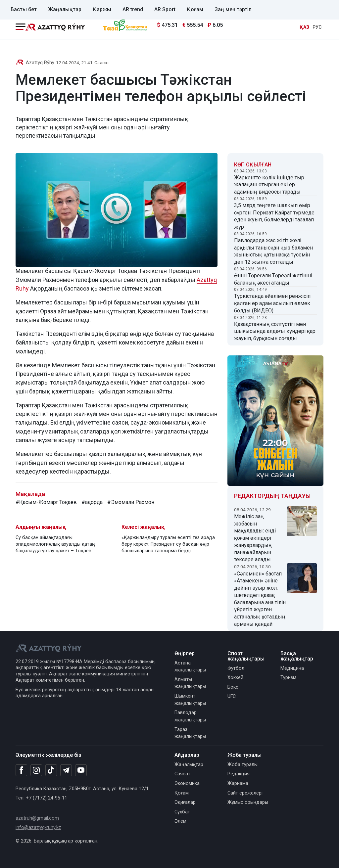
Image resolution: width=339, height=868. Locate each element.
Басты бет (24, 9)
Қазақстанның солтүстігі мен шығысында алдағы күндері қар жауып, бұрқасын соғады (275, 331)
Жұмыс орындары (248, 802)
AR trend (133, 9)
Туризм (288, 678)
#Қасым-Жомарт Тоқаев (46, 502)
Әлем (180, 821)
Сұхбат (182, 812)
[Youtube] (81, 771)
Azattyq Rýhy (40, 63)
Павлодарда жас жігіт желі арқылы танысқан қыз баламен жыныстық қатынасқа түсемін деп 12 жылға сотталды (273, 251)
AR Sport (165, 9)
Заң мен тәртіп (233, 9)
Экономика (187, 783)
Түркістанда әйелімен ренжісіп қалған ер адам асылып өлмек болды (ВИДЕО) (272, 303)
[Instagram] (36, 770)
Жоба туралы (242, 765)
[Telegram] (66, 771)
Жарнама (238, 783)
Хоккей (235, 678)
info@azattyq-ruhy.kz (38, 827)
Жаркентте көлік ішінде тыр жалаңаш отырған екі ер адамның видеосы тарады (269, 185)
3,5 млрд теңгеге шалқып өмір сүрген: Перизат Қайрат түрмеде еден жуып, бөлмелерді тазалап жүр (274, 216)
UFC (232, 696)
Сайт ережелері (245, 793)
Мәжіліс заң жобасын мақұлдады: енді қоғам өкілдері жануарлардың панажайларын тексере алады (255, 538)
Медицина (292, 668)
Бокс (233, 687)
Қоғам (195, 9)
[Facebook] (21, 770)
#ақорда (92, 502)
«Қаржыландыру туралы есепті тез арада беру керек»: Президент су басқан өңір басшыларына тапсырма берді (168, 544)
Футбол (236, 668)
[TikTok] (51, 770)
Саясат (102, 63)
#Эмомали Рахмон (131, 502)
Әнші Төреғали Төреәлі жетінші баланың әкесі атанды (273, 279)
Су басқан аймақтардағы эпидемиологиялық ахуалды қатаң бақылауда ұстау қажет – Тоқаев (55, 544)
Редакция (239, 774)
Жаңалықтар (65, 9)
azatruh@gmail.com (37, 818)
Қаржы (102, 9)
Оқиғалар (185, 802)
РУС (317, 27)
